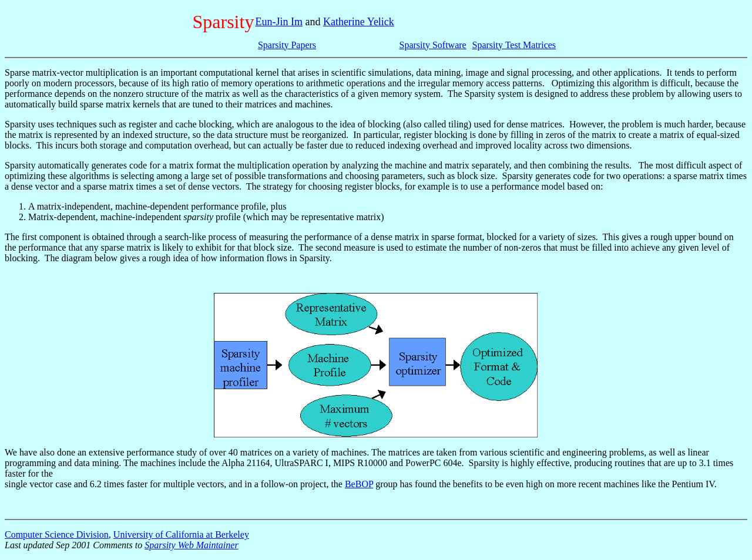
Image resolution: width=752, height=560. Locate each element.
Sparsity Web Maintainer (191, 545)
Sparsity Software (433, 45)
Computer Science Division (57, 534)
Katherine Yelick (359, 22)
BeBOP (359, 484)
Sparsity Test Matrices (514, 45)
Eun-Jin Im (279, 22)
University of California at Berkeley (181, 534)
